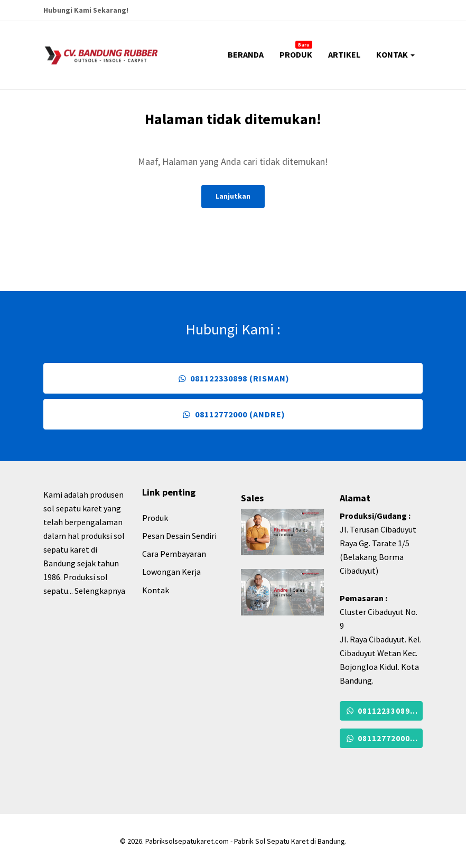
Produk (155, 518)
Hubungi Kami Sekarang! (86, 10)
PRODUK (296, 50)
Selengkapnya (100, 591)
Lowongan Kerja (171, 572)
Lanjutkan (233, 196)
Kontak (156, 590)
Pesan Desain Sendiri (179, 536)
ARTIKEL (344, 54)
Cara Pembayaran (174, 554)
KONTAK (395, 54)
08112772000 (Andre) (233, 414)
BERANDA (246, 54)
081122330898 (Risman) (233, 378)
